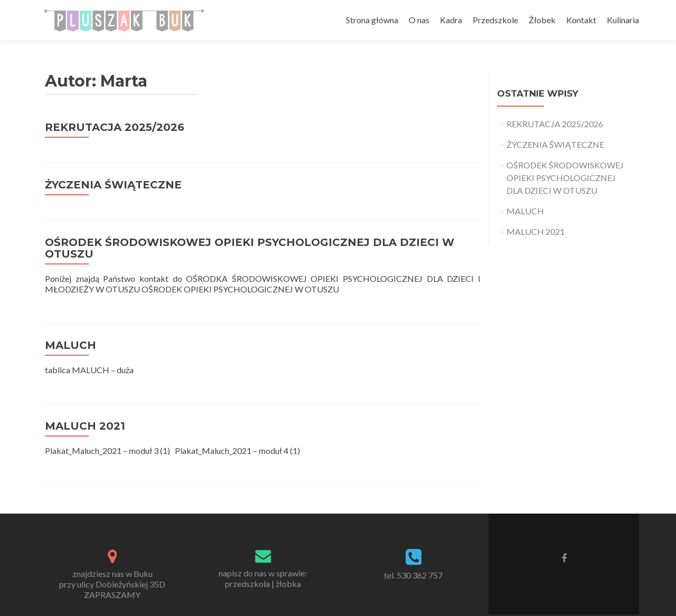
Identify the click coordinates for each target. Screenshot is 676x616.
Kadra (451, 20)
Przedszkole (495, 20)
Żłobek (542, 20)
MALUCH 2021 (85, 426)
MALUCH (71, 345)
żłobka (288, 584)
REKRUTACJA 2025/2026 (115, 127)
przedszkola (247, 584)
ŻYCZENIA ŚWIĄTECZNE (113, 185)
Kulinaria (623, 20)
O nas (419, 20)
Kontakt (581, 20)
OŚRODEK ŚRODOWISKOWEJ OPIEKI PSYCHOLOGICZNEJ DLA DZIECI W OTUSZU (250, 248)
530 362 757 (420, 575)
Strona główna (372, 20)
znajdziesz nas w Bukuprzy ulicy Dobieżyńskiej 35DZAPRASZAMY (112, 584)
